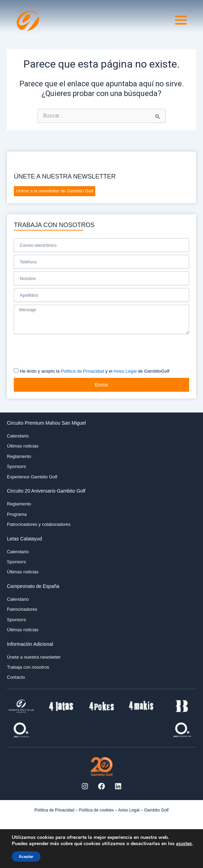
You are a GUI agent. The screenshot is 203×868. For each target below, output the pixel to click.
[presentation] (67, 350)
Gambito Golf (156, 810)
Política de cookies (96, 810)
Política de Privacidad (83, 371)
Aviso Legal (125, 371)
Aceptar (26, 857)
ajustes (184, 844)
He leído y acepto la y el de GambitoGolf (95, 371)
